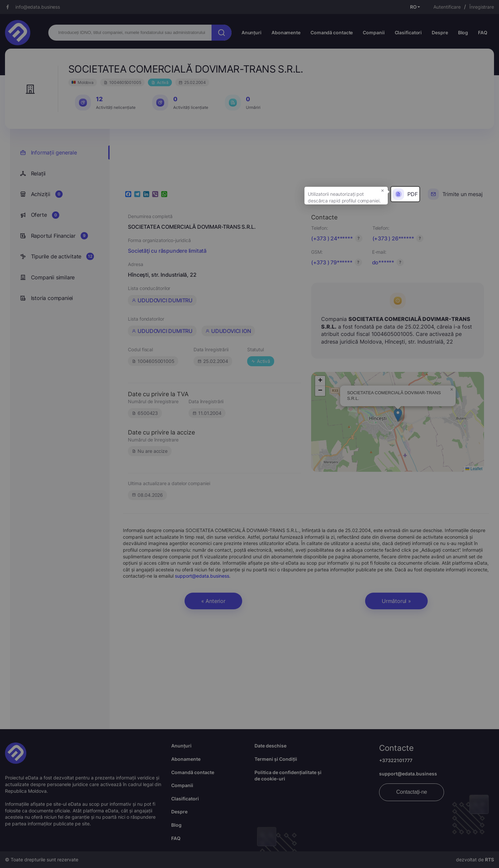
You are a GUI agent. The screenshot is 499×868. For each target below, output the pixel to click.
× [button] (383, 190)
